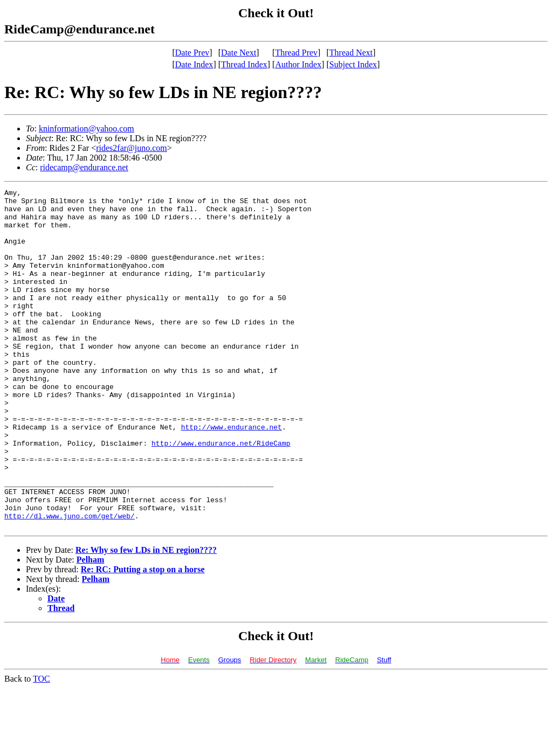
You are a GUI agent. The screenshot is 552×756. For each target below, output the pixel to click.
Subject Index (353, 64)
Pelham (91, 627)
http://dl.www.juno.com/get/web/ (70, 582)
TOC (42, 747)
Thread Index (244, 64)
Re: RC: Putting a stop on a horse (143, 637)
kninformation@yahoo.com (87, 129)
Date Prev (192, 53)
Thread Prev (296, 53)
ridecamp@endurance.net (84, 167)
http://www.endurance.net (232, 475)
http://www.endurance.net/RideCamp (221, 495)
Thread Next (351, 53)
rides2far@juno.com (132, 148)
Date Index (194, 64)
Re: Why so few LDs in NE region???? (146, 618)
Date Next (239, 53)
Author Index (298, 64)
